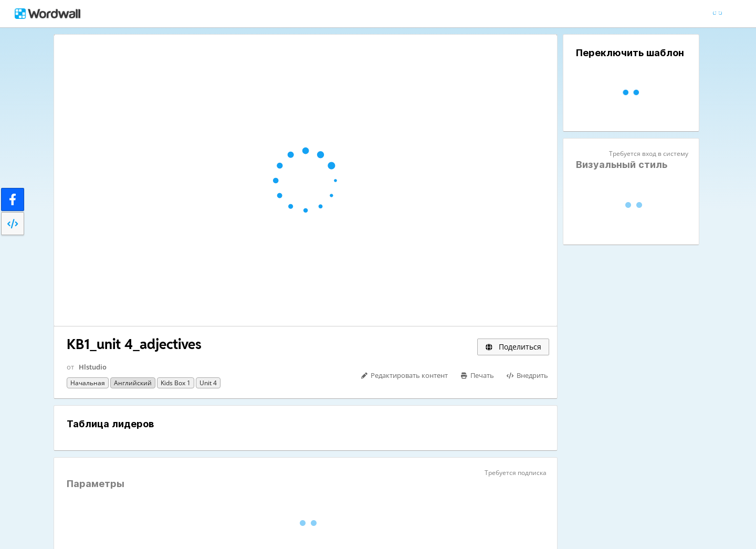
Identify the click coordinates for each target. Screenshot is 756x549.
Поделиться (513, 347)
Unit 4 (208, 383)
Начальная (88, 383)
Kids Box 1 (176, 383)
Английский (133, 383)
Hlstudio (93, 367)
